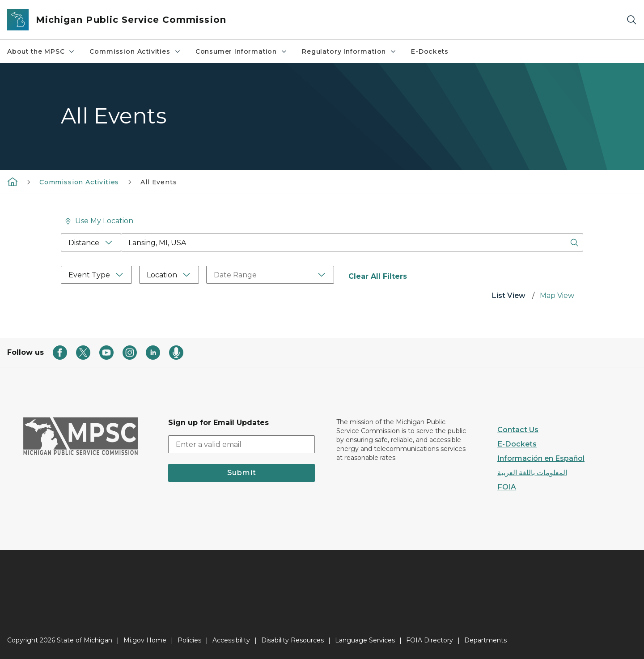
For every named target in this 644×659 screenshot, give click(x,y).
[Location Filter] (169, 275)
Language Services (365, 640)
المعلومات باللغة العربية (532, 473)
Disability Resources (292, 640)
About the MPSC (41, 51)
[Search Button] (574, 242)
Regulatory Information (349, 51)
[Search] (631, 20)
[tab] (508, 297)
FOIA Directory (430, 640)
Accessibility (231, 640)
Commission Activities (135, 51)
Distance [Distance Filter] (84, 243)
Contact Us (518, 430)
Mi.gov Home (145, 640)
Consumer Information (241, 51)
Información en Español (541, 458)
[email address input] (241, 444)
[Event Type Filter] (96, 275)
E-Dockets (430, 51)
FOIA (507, 487)
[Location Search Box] (352, 242)
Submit (242, 473)
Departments (485, 640)
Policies (189, 640)
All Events (159, 182)
